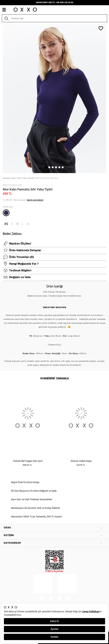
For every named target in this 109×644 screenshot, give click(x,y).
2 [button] (49, 167)
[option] (54, 98)
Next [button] (2, 98)
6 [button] (63, 167)
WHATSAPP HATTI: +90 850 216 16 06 (55, 3)
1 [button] (46, 167)
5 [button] (59, 167)
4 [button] (56, 167)
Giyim (14, 178)
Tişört (20, 178)
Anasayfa (6, 178)
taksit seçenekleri (35, 200)
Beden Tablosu (12, 234)
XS (6, 224)
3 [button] (53, 167)
